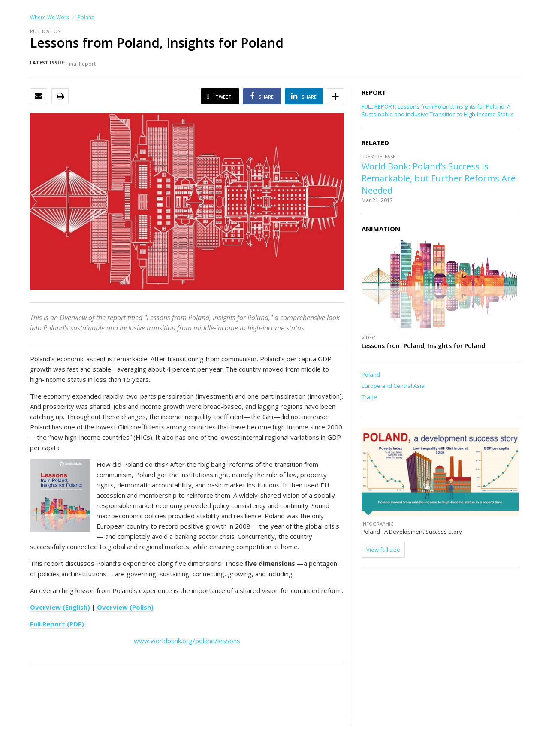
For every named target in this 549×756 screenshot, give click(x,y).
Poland (86, 17)
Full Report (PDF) (57, 624)
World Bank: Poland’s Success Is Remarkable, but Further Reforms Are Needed (439, 178)
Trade (369, 397)
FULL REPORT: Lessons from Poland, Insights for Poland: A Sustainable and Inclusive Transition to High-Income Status (438, 110)
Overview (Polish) (125, 607)
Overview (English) (60, 607)
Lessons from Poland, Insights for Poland (423, 346)
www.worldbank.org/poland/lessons (187, 641)
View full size (383, 550)
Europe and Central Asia (393, 386)
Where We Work (50, 17)
